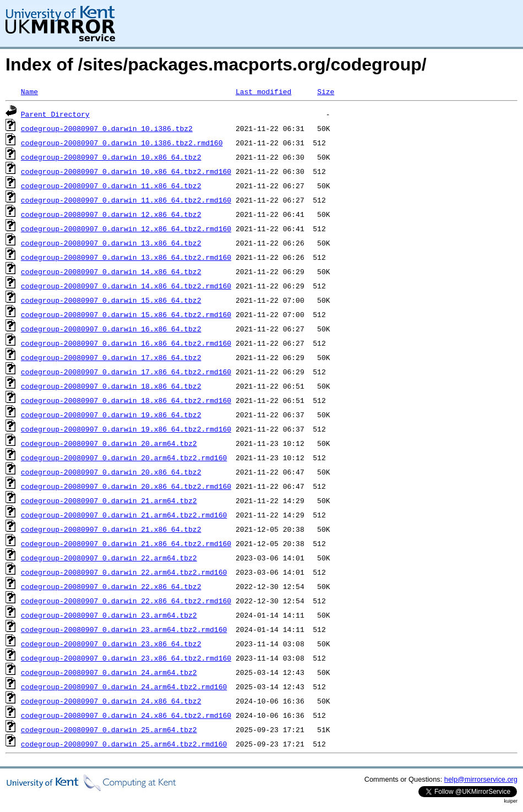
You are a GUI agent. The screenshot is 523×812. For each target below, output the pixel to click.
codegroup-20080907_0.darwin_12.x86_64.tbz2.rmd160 (126, 228)
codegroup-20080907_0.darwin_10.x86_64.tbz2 (111, 157)
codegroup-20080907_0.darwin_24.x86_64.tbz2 (111, 701)
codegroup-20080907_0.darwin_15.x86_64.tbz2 (111, 300)
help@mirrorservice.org (481, 779)
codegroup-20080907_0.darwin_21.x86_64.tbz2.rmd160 (126, 543)
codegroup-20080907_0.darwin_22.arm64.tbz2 (109, 558)
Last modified (263, 91)
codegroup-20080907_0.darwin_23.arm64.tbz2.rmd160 (124, 629)
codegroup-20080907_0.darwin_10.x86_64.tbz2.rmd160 (126, 171)
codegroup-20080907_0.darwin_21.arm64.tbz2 (109, 500)
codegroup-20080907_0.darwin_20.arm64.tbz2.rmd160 (124, 457)
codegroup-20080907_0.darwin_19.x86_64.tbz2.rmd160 (126, 429)
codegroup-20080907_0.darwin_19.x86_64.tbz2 (111, 415)
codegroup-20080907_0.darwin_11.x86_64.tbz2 (111, 186)
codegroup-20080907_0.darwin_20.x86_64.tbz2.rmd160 (126, 486)
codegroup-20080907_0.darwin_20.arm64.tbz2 (109, 443)
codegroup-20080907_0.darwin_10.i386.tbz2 (107, 128)
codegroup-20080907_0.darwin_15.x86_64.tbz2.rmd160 (126, 314)
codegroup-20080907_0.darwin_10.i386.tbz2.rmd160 (122, 143)
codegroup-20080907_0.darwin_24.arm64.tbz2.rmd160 (124, 686)
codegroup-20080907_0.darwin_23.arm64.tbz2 (109, 615)
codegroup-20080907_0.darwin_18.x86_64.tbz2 (111, 386)
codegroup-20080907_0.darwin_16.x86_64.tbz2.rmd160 (126, 343)
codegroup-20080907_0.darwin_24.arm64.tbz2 (109, 672)
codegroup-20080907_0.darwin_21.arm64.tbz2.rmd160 (124, 515)
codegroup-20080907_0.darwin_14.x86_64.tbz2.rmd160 (126, 286)
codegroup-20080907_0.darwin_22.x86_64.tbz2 (111, 586)
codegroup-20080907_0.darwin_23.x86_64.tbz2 (111, 644)
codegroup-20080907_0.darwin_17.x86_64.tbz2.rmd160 (126, 372)
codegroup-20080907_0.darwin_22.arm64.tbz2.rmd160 (124, 572)
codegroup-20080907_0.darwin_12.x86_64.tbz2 (111, 214)
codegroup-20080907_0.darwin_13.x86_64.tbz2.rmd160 (126, 257)
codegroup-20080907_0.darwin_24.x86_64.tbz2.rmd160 (126, 715)
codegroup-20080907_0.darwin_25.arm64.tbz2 (109, 729)
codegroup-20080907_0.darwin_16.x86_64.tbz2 (111, 329)
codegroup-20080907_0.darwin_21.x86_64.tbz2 (111, 529)
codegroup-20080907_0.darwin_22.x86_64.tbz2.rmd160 (126, 601)
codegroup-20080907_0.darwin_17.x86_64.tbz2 (111, 357)
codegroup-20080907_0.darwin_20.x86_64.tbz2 (111, 472)
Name (29, 91)
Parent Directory (55, 114)
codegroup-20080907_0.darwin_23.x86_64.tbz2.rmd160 (126, 658)
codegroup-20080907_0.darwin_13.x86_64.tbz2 (111, 243)
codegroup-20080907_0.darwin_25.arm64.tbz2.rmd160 (124, 744)
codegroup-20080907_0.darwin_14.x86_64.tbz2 (111, 271)
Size (326, 91)
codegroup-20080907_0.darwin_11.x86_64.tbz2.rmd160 (126, 200)
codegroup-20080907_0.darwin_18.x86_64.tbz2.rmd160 (126, 400)
